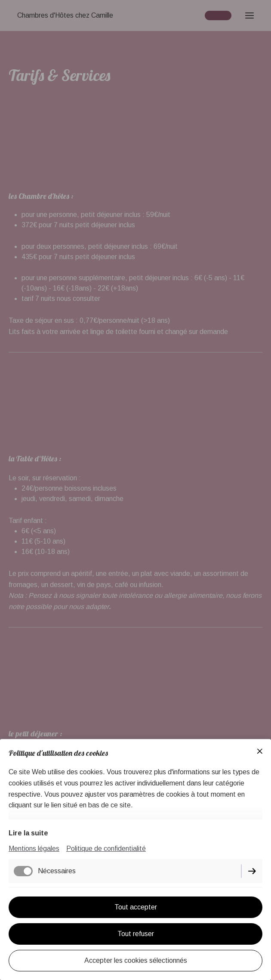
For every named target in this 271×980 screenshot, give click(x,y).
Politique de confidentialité (106, 849)
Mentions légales (34, 849)
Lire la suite (28, 833)
